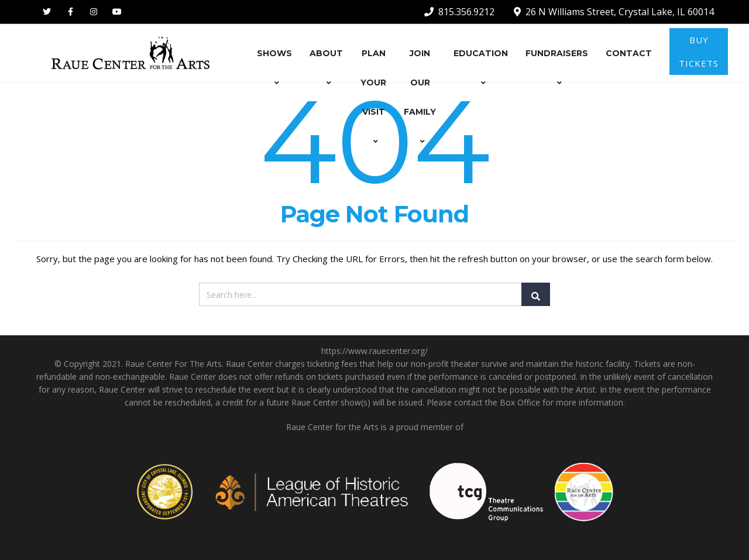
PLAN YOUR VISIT (373, 97)
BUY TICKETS (699, 51)
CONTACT (629, 53)
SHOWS (274, 68)
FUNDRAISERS (557, 68)
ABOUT (326, 68)
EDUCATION (481, 68)
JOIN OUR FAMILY (420, 97)
